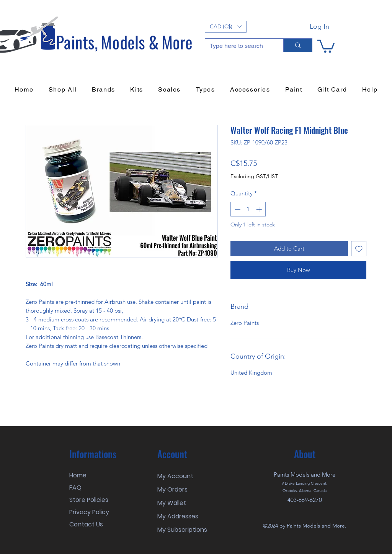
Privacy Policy (89, 512)
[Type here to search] (238, 46)
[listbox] (226, 27)
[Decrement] (237, 209)
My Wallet (172, 503)
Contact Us (86, 524)
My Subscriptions (182, 530)
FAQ (75, 488)
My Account (175, 476)
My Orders (172, 489)
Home (78, 475)
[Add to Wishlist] (359, 249)
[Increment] (260, 209)
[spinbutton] (248, 209)
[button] (226, 27)
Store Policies (89, 500)
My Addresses (178, 516)
